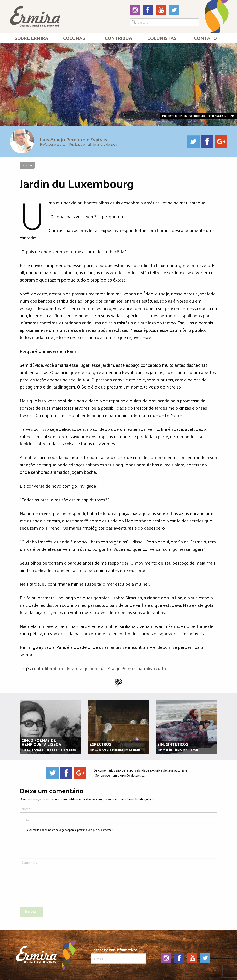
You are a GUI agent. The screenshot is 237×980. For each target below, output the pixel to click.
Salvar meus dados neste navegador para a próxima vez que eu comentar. (69, 830)
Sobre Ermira (31, 38)
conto (37, 668)
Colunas (74, 38)
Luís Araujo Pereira (61, 139)
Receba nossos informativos (118, 956)
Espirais (99, 139)
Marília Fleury (173, 749)
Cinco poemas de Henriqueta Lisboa (41, 742)
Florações (68, 749)
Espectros (100, 744)
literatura (54, 668)
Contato (205, 38)
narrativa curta (152, 668)
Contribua (118, 38)
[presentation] (51, 845)
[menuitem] (32, 38)
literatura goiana (81, 668)
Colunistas (162, 38)
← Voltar (27, 165)
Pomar (193, 749)
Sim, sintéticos (173, 744)
